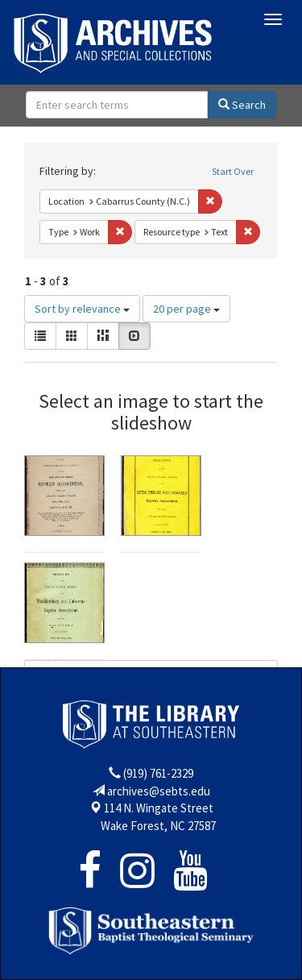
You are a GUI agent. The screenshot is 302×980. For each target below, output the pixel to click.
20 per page (186, 309)
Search (242, 105)
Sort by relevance (82, 309)
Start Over (233, 171)
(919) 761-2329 (158, 773)
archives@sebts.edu (159, 791)
